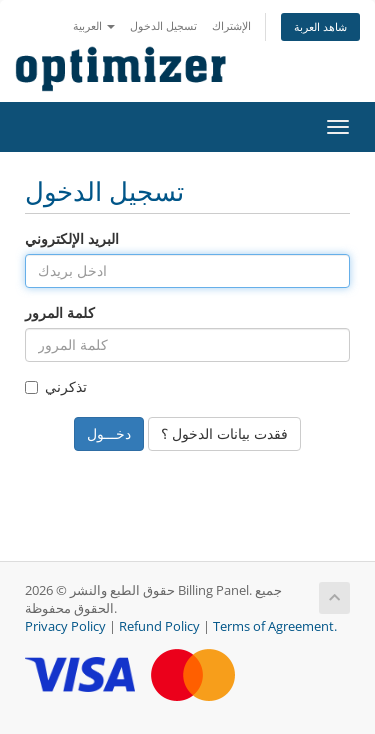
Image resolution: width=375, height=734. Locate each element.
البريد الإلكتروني (72, 238)
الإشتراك (231, 25)
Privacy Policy (65, 626)
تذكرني (56, 386)
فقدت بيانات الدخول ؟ (224, 433)
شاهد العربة (320, 26)
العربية (94, 25)
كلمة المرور (60, 312)
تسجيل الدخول (163, 25)
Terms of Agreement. (275, 626)
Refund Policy (159, 626)
